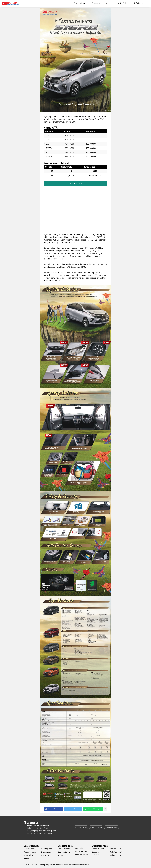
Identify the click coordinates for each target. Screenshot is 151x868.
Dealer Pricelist (64, 849)
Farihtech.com (77, 865)
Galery (26, 858)
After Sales (123, 3)
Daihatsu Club (115, 849)
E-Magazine (46, 852)
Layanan (108, 3)
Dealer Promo (81, 851)
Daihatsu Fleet (98, 849)
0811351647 (81, 827)
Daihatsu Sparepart (96, 853)
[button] (53, 809)
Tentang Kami (79, 3)
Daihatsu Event (116, 852)
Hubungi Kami (47, 849)
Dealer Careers (30, 852)
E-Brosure (45, 855)
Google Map (111, 827)
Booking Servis (64, 852)
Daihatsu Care (115, 855)
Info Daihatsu (140, 3)
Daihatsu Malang (41, 825)
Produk (95, 3)
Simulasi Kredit (82, 855)
